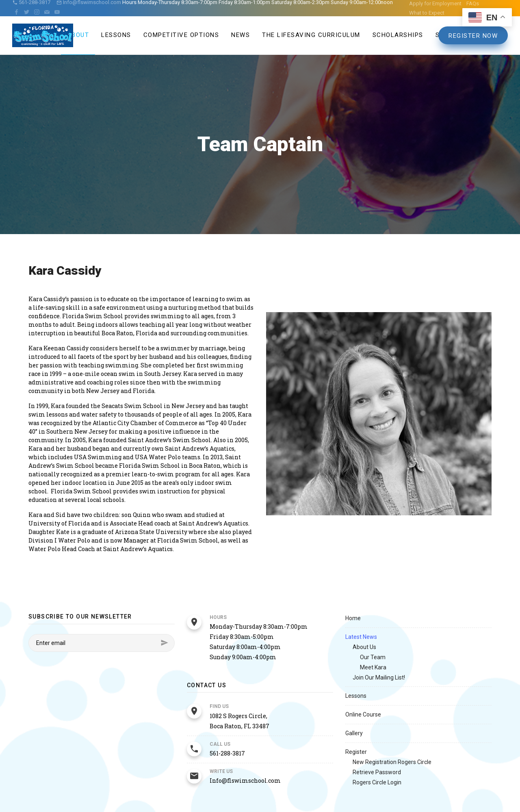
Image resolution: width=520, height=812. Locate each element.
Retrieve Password (377, 772)
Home (353, 618)
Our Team (373, 657)
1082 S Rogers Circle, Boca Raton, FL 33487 (239, 721)
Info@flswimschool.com (245, 781)
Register (356, 752)
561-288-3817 (227, 753)
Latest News (361, 637)
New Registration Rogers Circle (392, 762)
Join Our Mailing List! (379, 677)
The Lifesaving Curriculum (311, 35)
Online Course (363, 714)
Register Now (473, 36)
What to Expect (427, 13)
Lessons (116, 35)
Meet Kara (373, 667)
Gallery (354, 733)
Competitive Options (181, 35)
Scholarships (398, 35)
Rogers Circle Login (377, 782)
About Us (364, 647)
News (240, 35)
